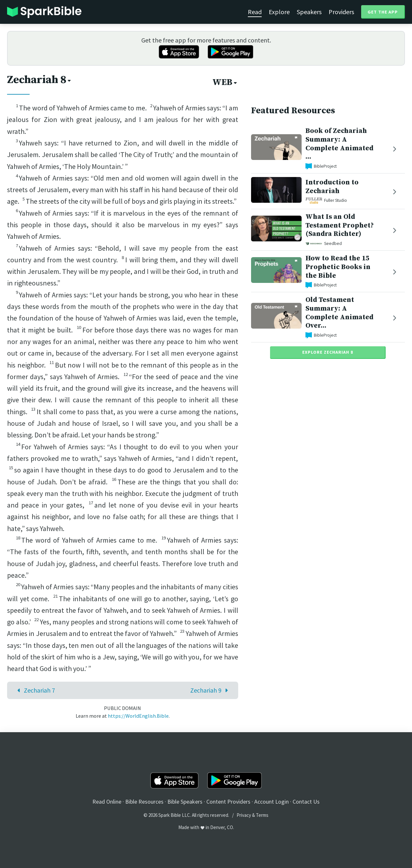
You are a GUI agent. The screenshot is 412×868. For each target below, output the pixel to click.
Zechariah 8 (40, 80)
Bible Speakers (185, 802)
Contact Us (306, 802)
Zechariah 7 (35, 690)
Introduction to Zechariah (332, 187)
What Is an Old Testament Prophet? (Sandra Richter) (340, 225)
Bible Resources (144, 802)
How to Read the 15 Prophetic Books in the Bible (338, 267)
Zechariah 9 (211, 690)
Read (255, 12)
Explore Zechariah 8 (328, 352)
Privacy (244, 815)
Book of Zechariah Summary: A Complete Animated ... (339, 144)
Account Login (272, 802)
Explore (279, 12)
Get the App (383, 12)
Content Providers (228, 802)
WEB (225, 82)
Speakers (309, 12)
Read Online (107, 802)
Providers (341, 12)
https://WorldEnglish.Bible (138, 716)
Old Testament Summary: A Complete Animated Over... (339, 313)
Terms (262, 815)
